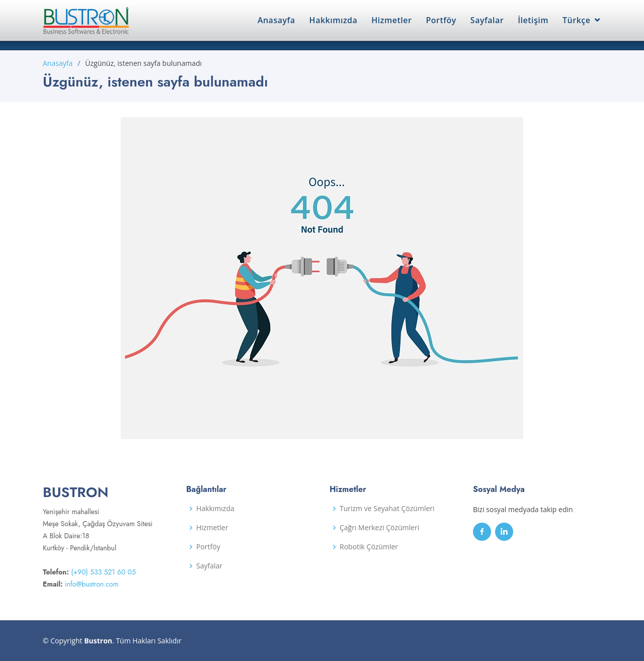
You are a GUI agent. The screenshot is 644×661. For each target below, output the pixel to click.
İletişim (533, 20)
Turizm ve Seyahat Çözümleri (387, 509)
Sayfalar (487, 20)
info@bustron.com (92, 584)
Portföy (441, 20)
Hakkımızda (334, 20)
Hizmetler (391, 20)
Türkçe (576, 20)
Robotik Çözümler (369, 547)
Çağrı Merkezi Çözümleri (379, 528)
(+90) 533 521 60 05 (103, 572)
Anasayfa (276, 20)
